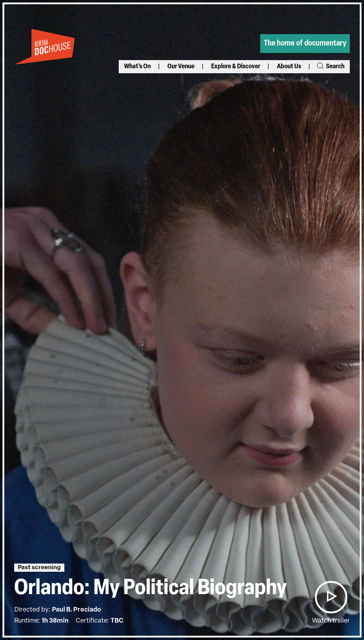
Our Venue (181, 67)
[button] (331, 597)
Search (330, 67)
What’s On (137, 67)
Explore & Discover (236, 67)
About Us (289, 67)
